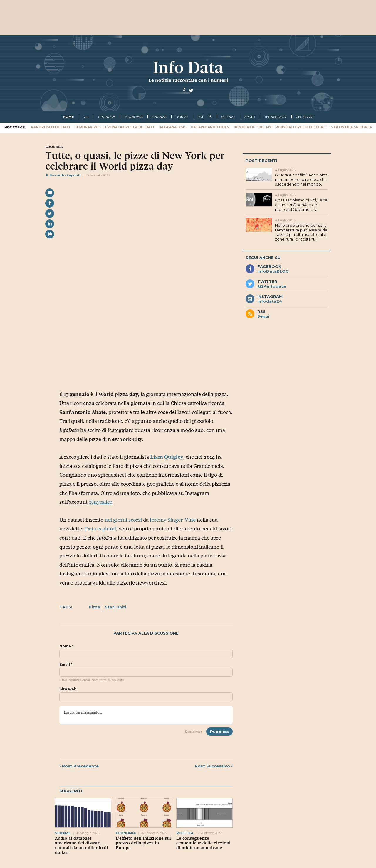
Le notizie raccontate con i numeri (188, 80)
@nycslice (100, 502)
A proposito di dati (50, 127)
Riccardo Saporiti (63, 175)
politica (185, 833)
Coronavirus (88, 127)
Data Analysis (172, 127)
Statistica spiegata (351, 127)
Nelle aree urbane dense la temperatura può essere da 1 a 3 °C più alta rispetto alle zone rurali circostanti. (301, 232)
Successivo (214, 766)
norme (182, 117)
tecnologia (275, 117)
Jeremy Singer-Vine (173, 520)
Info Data (188, 67)
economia (134, 117)
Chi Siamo (305, 117)
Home (68, 117)
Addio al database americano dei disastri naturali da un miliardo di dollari (82, 845)
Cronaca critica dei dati (130, 127)
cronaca (107, 117)
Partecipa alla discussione (146, 633)
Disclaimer (194, 732)
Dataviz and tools (210, 127)
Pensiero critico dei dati (301, 127)
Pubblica (219, 732)
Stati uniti (116, 607)
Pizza (94, 607)
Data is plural (101, 529)
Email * (66, 665)
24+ (87, 117)
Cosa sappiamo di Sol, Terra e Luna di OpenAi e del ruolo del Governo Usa (301, 205)
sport (250, 117)
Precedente (79, 766)
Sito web (68, 689)
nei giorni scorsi (123, 520)
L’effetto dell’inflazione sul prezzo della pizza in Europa (143, 843)
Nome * (66, 646)
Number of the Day (252, 127)
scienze (228, 117)
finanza (159, 117)
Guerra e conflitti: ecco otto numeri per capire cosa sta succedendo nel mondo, (301, 180)
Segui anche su (263, 258)
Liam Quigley (167, 457)
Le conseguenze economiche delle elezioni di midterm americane (203, 843)
